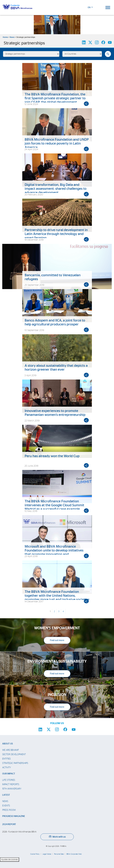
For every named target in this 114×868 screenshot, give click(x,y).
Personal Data (59, 854)
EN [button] (89, 8)
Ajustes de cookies (10, 860)
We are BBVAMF (11, 750)
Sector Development (14, 754)
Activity (7, 768)
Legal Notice (47, 854)
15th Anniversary (12, 789)
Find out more (57, 640)
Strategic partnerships (15, 763)
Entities (7, 759)
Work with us (57, 837)
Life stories (9, 780)
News (12, 37)
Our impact (9, 774)
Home (5, 37)
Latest (6, 795)
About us (8, 744)
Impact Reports (11, 784)
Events (6, 806)
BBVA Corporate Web (74, 854)
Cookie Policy (35, 854)
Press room (9, 810)
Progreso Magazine (14, 816)
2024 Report (9, 824)
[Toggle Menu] (108, 7)
